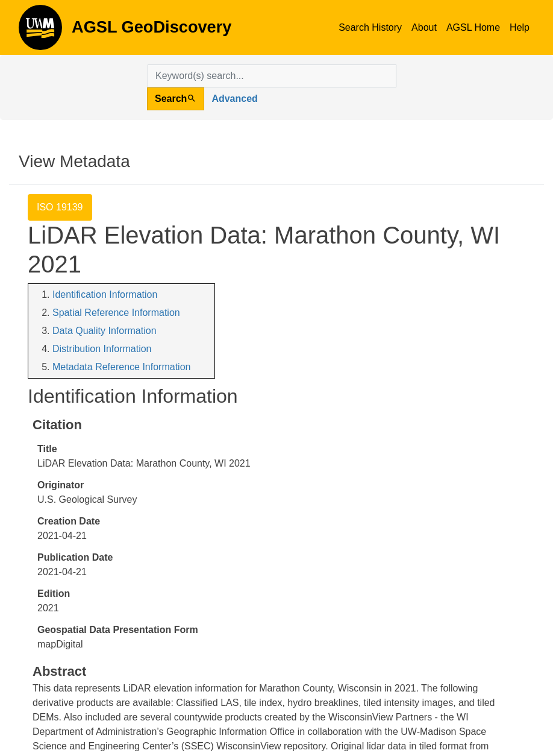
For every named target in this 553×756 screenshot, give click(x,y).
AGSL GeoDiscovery (40, 31)
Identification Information (105, 295)
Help (520, 27)
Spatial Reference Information (116, 313)
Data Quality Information (105, 331)
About (424, 27)
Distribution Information (102, 349)
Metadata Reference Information (121, 367)
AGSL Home (473, 27)
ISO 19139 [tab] (60, 207)
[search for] (272, 76)
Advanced (234, 99)
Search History (370, 27)
